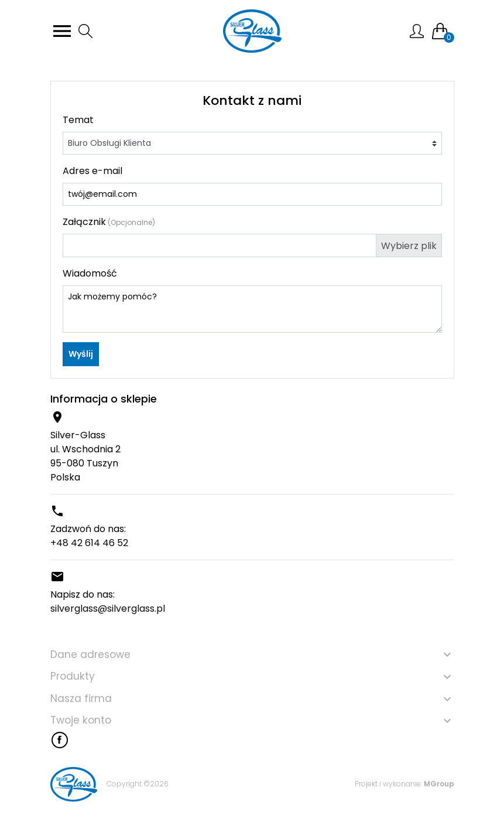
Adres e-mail (92, 171)
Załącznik (109, 222)
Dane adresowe (90, 654)
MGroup (439, 784)
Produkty (73, 676)
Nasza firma (81, 698)
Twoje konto (81, 720)
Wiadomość (90, 273)
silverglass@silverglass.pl (108, 608)
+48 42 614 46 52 (89, 543)
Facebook (60, 740)
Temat (78, 120)
